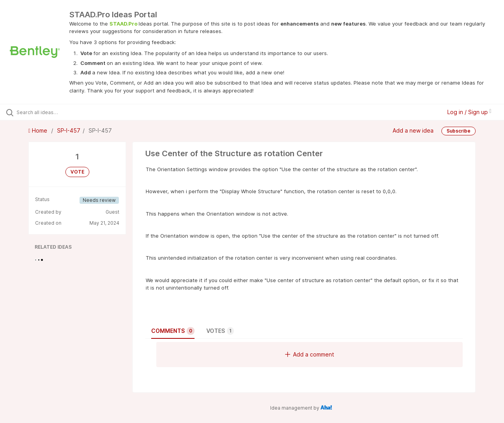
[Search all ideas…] (60, 112)
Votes (220, 331)
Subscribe (459, 131)
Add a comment (310, 354)
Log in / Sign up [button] (469, 112)
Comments (173, 331)
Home (39, 130)
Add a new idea (413, 130)
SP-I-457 (69, 130)
